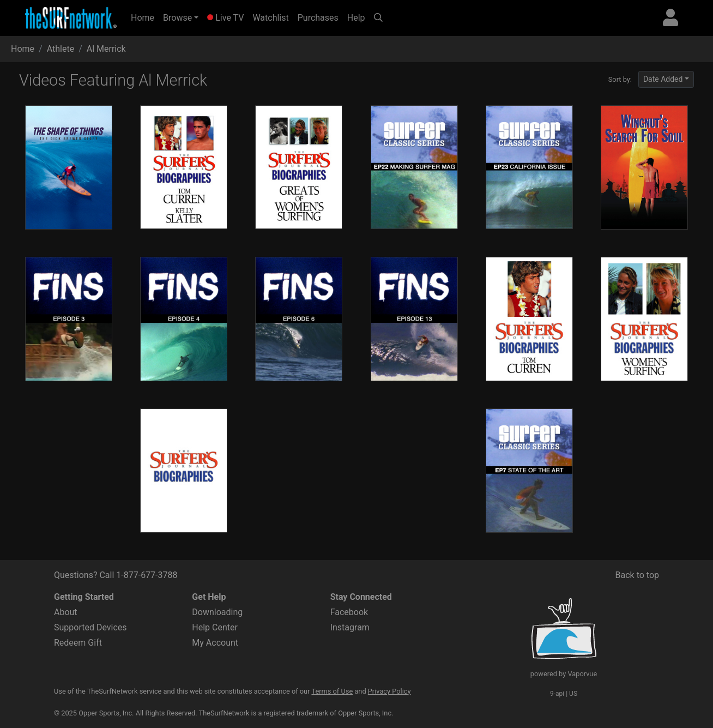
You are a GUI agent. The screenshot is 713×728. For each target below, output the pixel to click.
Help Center (215, 627)
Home (145, 17)
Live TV (225, 18)
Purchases (318, 18)
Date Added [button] (663, 79)
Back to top (637, 575)
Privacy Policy (389, 691)
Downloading (217, 612)
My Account (215, 643)
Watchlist (270, 18)
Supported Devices (90, 627)
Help (356, 18)
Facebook (349, 612)
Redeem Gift (78, 643)
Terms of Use (332, 691)
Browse (177, 18)
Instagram (350, 627)
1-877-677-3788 (147, 575)
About (66, 612)
